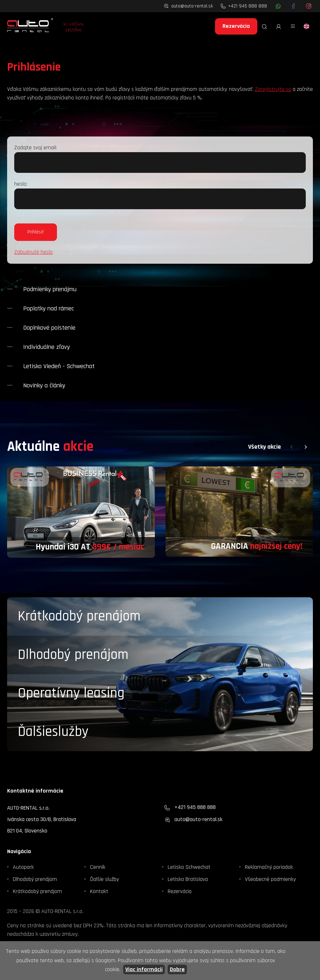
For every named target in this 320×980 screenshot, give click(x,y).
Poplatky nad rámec (49, 308)
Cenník (98, 867)
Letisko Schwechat (189, 867)
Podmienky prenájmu (50, 289)
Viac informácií (144, 969)
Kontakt (99, 891)
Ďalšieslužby (53, 732)
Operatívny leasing (71, 693)
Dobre (177, 969)
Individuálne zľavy (46, 347)
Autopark (23, 867)
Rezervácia (236, 26)
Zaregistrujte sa (273, 89)
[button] (292, 447)
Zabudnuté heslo (33, 252)
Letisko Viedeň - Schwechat (59, 366)
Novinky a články (44, 385)
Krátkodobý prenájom (79, 616)
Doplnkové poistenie (49, 328)
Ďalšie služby (104, 879)
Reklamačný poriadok (269, 867)
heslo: (21, 184)
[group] (81, 512)
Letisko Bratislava (188, 879)
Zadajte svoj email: (36, 148)
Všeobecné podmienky (270, 879)
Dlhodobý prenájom (73, 655)
